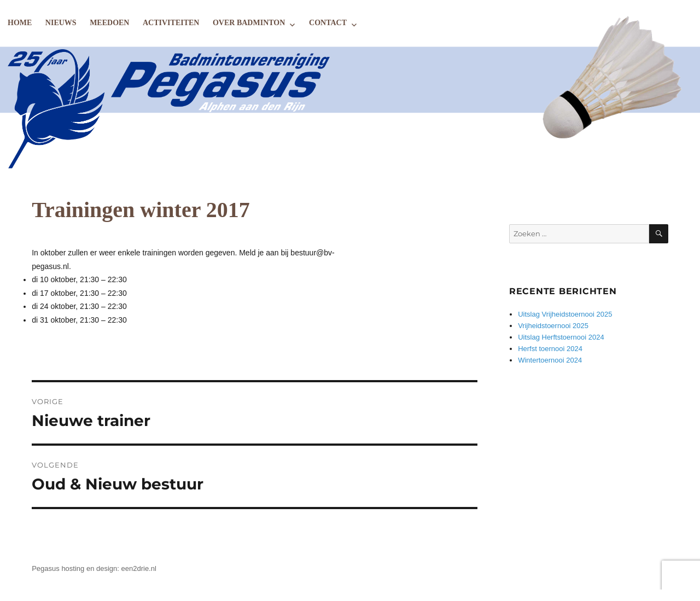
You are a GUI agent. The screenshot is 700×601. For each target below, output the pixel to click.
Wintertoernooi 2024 (550, 360)
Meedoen (109, 23)
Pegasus (46, 568)
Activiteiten (171, 23)
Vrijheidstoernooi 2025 (553, 326)
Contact (328, 23)
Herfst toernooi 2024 (550, 349)
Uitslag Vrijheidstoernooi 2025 (565, 314)
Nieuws (61, 23)
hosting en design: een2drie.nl (109, 568)
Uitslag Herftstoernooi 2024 (561, 337)
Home (20, 23)
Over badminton (249, 23)
